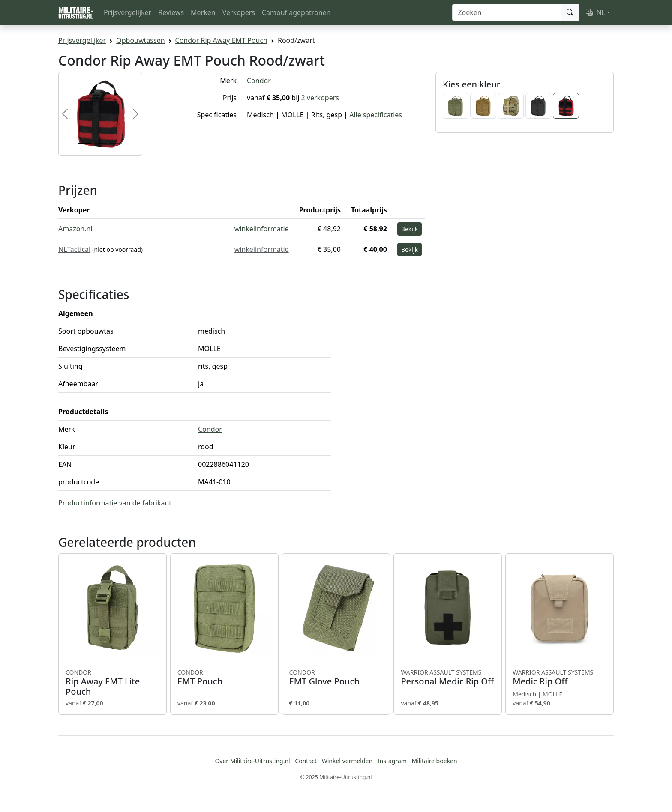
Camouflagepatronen (296, 12)
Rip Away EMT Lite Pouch (112, 683)
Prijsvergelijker (127, 12)
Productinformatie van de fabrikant (115, 503)
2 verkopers (320, 98)
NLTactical (74, 249)
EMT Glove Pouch (336, 678)
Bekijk (409, 229)
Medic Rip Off (559, 678)
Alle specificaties (376, 115)
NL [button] (595, 12)
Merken (203, 12)
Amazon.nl (75, 229)
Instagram (392, 761)
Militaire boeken (434, 761)
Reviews (171, 12)
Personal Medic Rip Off (448, 678)
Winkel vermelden (347, 761)
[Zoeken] (507, 12)
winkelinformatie (262, 229)
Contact (306, 761)
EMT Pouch (224, 678)
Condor (259, 81)
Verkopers (239, 12)
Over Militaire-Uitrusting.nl (252, 761)
